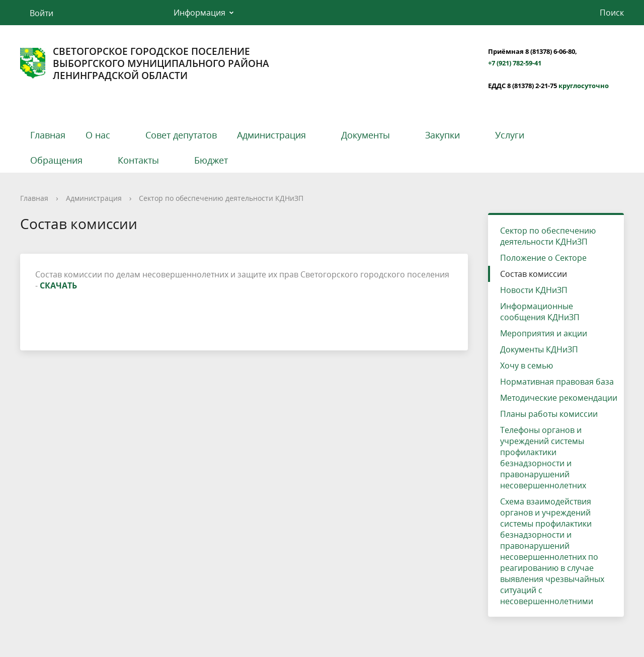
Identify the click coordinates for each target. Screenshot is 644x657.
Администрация (271, 135)
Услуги (510, 135)
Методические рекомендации (559, 398)
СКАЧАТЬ (58, 285)
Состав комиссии (534, 274)
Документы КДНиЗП (539, 349)
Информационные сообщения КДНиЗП (540, 312)
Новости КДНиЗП (534, 290)
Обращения (56, 160)
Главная (48, 135)
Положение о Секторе (543, 258)
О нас (98, 135)
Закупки (442, 135)
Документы (366, 135)
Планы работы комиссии (549, 414)
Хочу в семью (527, 366)
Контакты (138, 160)
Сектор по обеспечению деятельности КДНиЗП (221, 198)
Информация (199, 13)
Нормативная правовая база (557, 382)
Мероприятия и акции (544, 333)
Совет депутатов (181, 135)
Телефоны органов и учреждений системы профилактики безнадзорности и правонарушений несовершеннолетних (543, 458)
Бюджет (211, 160)
